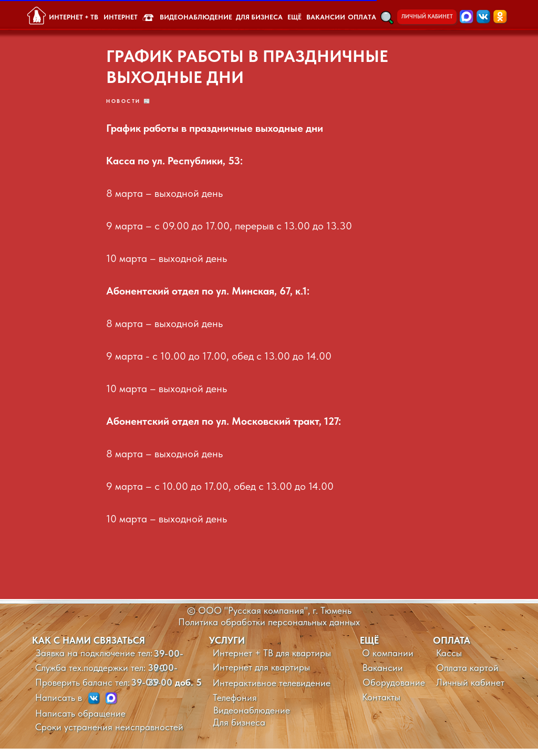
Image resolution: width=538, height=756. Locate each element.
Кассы (449, 660)
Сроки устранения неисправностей (109, 734)
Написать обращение (80, 721)
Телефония (235, 705)
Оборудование (394, 690)
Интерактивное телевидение (272, 690)
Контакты (381, 704)
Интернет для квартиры (261, 674)
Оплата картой (467, 675)
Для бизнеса (239, 729)
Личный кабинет (470, 690)
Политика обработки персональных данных (269, 629)
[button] (387, 18)
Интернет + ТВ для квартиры (272, 660)
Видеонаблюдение (252, 717)
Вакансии (383, 675)
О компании (388, 660)
